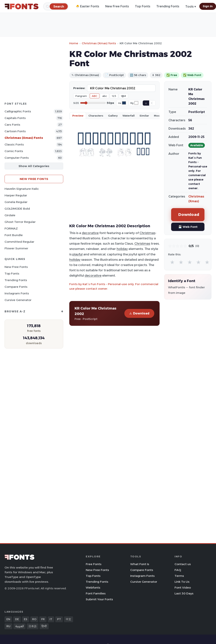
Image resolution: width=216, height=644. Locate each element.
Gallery (113, 116)
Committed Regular (19, 242)
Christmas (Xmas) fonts (99, 43)
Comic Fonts (14, 151)
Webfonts (93, 588)
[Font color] (124, 103)
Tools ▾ (191, 7)
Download (139, 313)
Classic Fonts (14, 144)
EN (8, 619)
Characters (96, 116)
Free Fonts (94, 564)
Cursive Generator (18, 300)
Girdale (10, 215)
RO (34, 619)
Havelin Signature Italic (22, 189)
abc (105, 96)
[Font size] (93, 103)
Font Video (183, 588)
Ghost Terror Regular (20, 222)
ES (26, 619)
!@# (124, 96)
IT (51, 619)
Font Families (96, 593)
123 (114, 96)
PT (59, 619)
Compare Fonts (16, 287)
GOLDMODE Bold (17, 209)
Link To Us (182, 582)
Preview (78, 116)
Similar (144, 116)
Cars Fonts (12, 125)
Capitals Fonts (15, 118)
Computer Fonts (17, 158)
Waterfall (129, 116)
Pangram (81, 96)
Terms (179, 576)
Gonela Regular (16, 202)
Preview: (79, 88)
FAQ (178, 570)
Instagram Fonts (17, 293)
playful (77, 254)
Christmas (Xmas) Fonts (24, 138)
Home (74, 43)
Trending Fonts (168, 6)
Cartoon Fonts (15, 131)
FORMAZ (11, 228)
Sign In (208, 6)
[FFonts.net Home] (22, 6)
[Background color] (136, 103)
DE (17, 619)
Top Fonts (143, 6)
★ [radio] (172, 262)
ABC (95, 96)
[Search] (59, 6)
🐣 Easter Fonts (87, 6)
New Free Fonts (117, 6)
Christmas (147, 233)
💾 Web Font (188, 227)
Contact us (183, 564)
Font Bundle (14, 235)
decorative (90, 233)
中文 (69, 619)
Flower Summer (16, 248)
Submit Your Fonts (99, 599)
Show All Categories (34, 166)
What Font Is (140, 564)
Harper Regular (16, 195)
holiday (122, 249)
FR (43, 619)
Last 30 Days (184, 593)
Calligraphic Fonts (18, 111)
